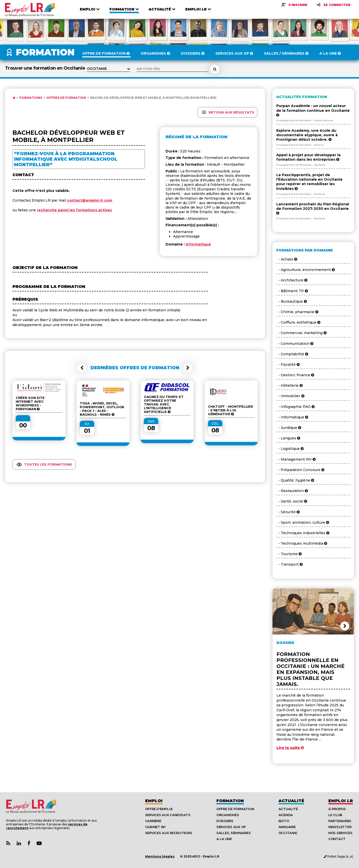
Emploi (154, 801)
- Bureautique (292, 301)
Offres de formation (66, 98)
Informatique (198, 244)
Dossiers (225, 821)
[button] (82, 368)
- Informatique (292, 417)
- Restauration (292, 491)
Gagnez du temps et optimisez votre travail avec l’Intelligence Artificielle (164, 404)
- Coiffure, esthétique (298, 322)
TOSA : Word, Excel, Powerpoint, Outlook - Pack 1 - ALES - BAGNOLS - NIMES (102, 409)
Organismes (228, 815)
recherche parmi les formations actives (74, 210)
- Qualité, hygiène (295, 480)
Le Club (335, 815)
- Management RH (296, 459)
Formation (230, 801)
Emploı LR (341, 801)
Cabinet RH (155, 827)
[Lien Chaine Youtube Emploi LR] (39, 843)
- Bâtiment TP (292, 291)
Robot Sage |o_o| (338, 856)
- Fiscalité (288, 365)
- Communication (295, 344)
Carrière (153, 821)
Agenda (286, 815)
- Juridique (289, 428)
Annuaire (287, 827)
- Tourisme (289, 554)
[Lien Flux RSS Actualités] (8, 843)
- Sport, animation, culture (303, 522)
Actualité (291, 801)
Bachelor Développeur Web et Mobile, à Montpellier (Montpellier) (153, 98)
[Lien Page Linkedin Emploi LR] (19, 843)
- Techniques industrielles (303, 533)
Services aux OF (231, 827)
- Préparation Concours (300, 470)
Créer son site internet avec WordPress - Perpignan (30, 403)
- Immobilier (290, 396)
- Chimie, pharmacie (297, 312)
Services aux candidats (168, 815)
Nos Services (340, 833)
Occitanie (288, 833)
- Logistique (290, 449)
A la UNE (224, 839)
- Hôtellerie (289, 385)
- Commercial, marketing (301, 333)
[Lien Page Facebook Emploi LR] (29, 843)
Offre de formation (235, 809)
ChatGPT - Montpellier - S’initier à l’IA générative (230, 410)
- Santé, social (292, 501)
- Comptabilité (292, 354)
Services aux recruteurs (169, 833)
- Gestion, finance (295, 375)
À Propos (337, 809)
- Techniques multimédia (302, 543)
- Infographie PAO (295, 407)
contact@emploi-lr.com (90, 200)
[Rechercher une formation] (215, 69)
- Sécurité (288, 512)
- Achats (287, 259)
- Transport (289, 564)
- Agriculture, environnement (306, 270)
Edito (284, 821)
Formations (31, 98)
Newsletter (340, 827)
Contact (337, 839)
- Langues (288, 438)
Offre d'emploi (159, 809)
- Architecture (292, 280)
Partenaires (340, 821)
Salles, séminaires (233, 833)
